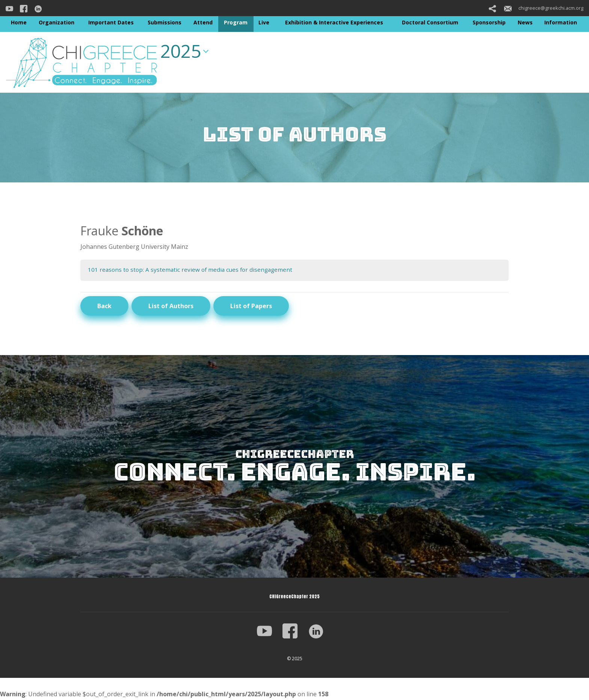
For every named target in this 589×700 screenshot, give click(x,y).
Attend (203, 22)
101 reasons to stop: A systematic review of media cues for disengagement (193, 270)
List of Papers (251, 306)
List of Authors (171, 306)
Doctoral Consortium (430, 22)
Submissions (165, 22)
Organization (57, 22)
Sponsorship (489, 22)
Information (561, 22)
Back (104, 306)
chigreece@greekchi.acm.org (544, 8)
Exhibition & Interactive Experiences (334, 22)
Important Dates (111, 22)
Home (19, 22)
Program (236, 22)
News (525, 22)
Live (264, 22)
